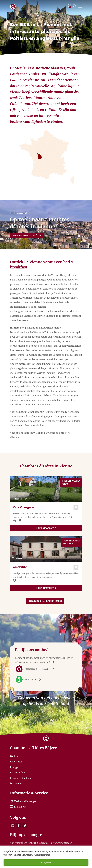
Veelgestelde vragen (23, 801)
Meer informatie (42, 855)
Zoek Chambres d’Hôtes (27, 236)
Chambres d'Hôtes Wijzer (35, 669)
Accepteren (46, 862)
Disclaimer (16, 783)
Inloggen (15, 767)
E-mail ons (18, 807)
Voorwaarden (17, 772)
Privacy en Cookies (20, 778)
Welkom (15, 756)
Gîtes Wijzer (29, 680)
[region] (46, 857)
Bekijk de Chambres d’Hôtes (45, 601)
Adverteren (16, 762)
